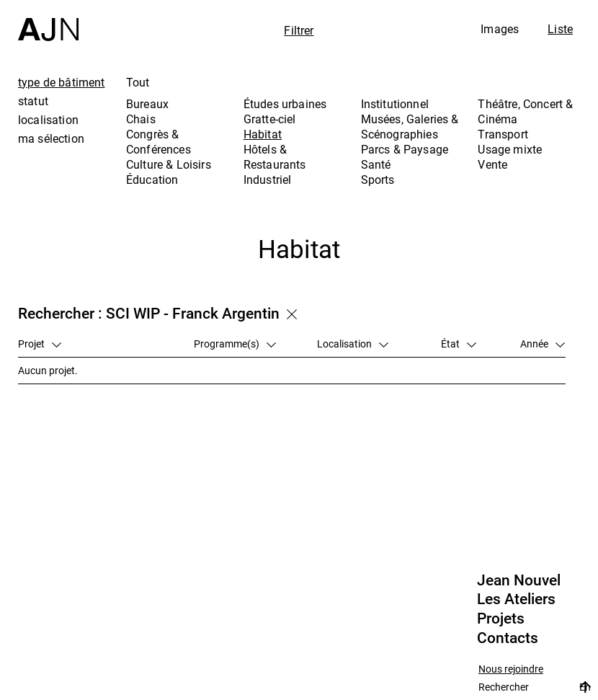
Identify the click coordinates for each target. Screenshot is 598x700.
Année (543, 344)
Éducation (152, 180)
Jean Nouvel (519, 580)
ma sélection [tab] (51, 138)
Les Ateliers (516, 599)
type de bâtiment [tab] (62, 82)
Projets (501, 619)
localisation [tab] (48, 120)
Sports (378, 180)
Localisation (353, 344)
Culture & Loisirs (169, 164)
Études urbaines (285, 104)
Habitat (263, 134)
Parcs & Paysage (405, 149)
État (459, 344)
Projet (40, 344)
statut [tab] (33, 101)
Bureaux (147, 104)
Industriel (268, 180)
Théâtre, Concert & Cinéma (525, 111)
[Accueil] (48, 21)
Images (500, 29)
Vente (492, 164)
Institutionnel (395, 104)
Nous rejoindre (511, 669)
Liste (560, 29)
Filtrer (299, 30)
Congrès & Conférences (159, 142)
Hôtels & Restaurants (275, 157)
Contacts (508, 638)
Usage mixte (510, 149)
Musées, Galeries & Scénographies (410, 127)
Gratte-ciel (270, 119)
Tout (138, 82)
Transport (503, 134)
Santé (376, 164)
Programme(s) (235, 344)
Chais (141, 119)
